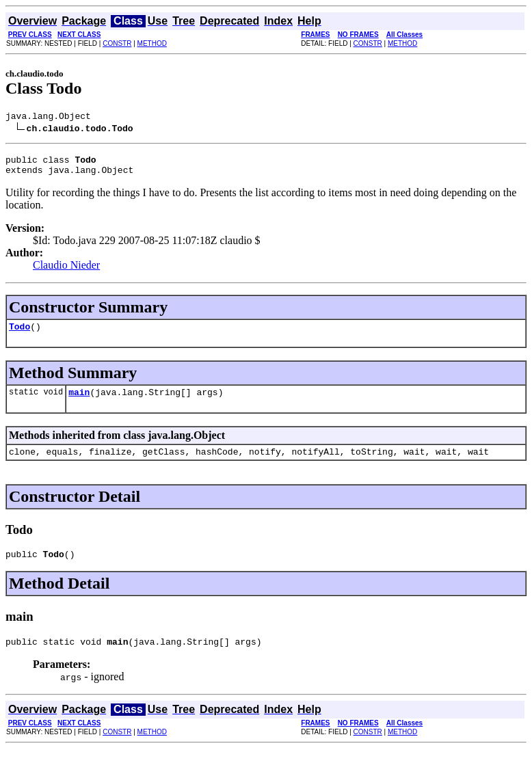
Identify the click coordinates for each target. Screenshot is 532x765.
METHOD (152, 43)
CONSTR (117, 43)
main (79, 402)
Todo (19, 334)
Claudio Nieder (66, 271)
